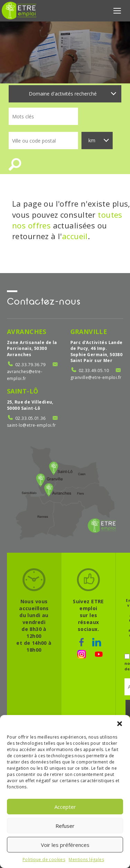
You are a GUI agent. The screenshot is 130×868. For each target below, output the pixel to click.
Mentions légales (86, 860)
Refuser (65, 826)
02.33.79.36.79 (31, 365)
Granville (89, 332)
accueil (75, 236)
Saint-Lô (23, 391)
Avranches (27, 332)
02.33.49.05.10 (94, 370)
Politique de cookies (44, 860)
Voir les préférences (65, 845)
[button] (120, 724)
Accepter (65, 807)
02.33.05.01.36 (31, 418)
